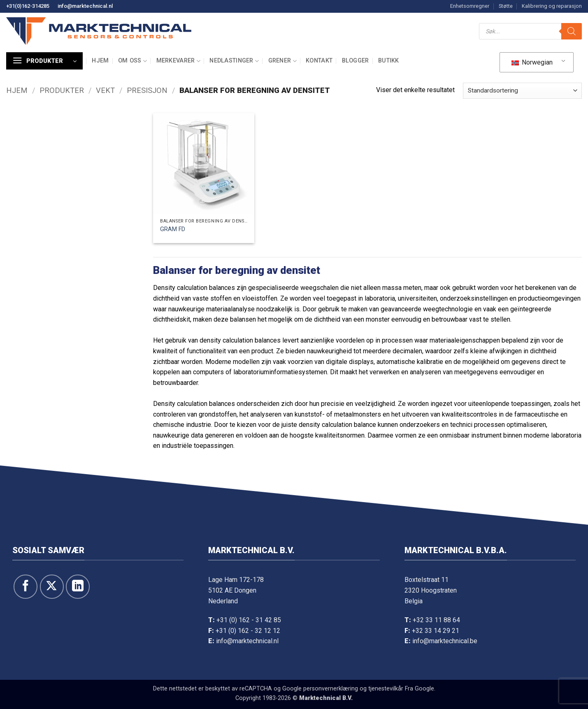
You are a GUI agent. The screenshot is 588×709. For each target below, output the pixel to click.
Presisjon (147, 90)
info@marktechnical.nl (85, 6)
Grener (282, 61)
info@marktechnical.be (445, 641)
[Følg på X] (52, 586)
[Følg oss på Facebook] (26, 586)
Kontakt (319, 61)
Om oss (132, 61)
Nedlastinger (234, 61)
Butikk (389, 61)
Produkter (62, 90)
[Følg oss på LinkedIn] (78, 586)
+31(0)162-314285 (28, 6)
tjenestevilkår (386, 689)
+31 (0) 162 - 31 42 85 (249, 620)
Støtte (506, 6)
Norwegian (532, 62)
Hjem (100, 61)
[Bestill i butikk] (522, 91)
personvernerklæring (331, 689)
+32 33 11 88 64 (436, 620)
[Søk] (572, 31)
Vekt (105, 90)
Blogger (356, 61)
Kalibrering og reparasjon (552, 6)
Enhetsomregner (470, 6)
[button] (44, 61)
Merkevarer (178, 61)
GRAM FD (173, 229)
